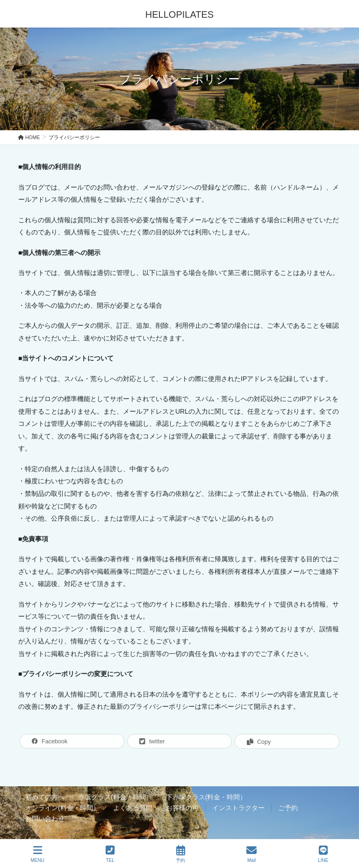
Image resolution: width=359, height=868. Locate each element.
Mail (251, 854)
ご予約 (288, 808)
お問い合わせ (45, 819)
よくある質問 (133, 808)
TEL (110, 854)
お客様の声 (182, 808)
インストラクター (238, 808)
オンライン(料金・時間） (62, 808)
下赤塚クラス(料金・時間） (206, 797)
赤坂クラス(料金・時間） (115, 797)
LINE (323, 854)
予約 (180, 854)
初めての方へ (45, 797)
